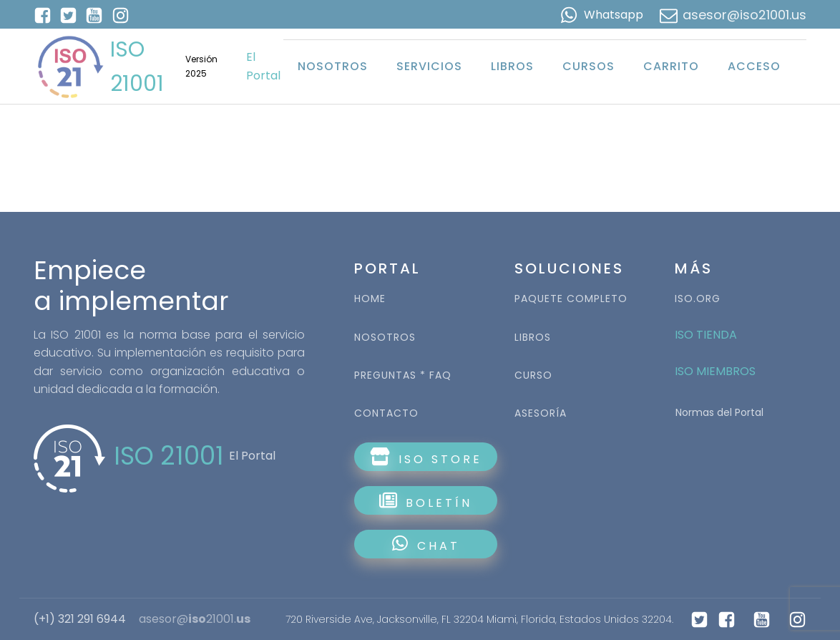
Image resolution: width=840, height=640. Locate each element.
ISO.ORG (698, 299)
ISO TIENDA (706, 335)
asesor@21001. (195, 619)
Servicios (429, 66)
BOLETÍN (426, 501)
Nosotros (333, 66)
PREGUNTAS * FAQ (403, 375)
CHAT (426, 544)
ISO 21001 (137, 67)
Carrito (671, 66)
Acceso (754, 66)
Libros (512, 66)
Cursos (589, 66)
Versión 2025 (201, 66)
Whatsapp (614, 15)
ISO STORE (426, 457)
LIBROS (533, 338)
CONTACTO (386, 413)
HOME (370, 299)
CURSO (533, 375)
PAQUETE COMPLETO (571, 299)
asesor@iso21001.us (744, 15)
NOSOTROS (385, 338)
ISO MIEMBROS (717, 371)
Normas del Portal (719, 412)
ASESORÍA (541, 413)
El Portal (263, 66)
